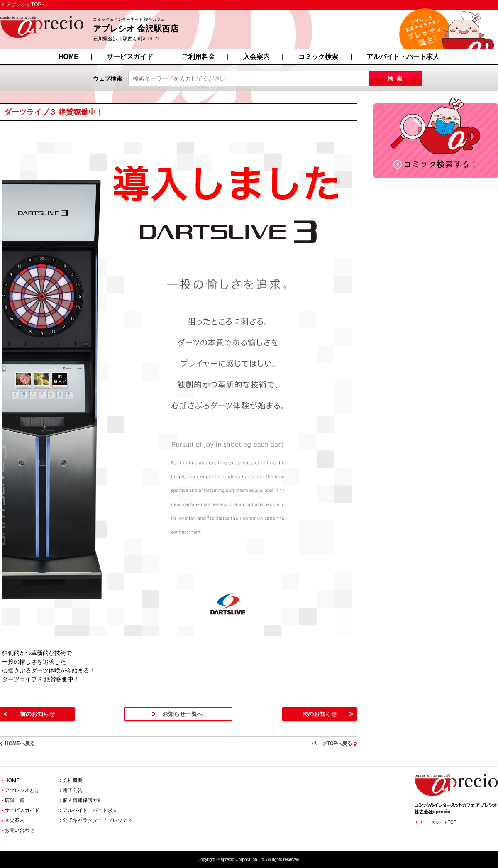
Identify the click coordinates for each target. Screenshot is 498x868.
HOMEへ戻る (20, 743)
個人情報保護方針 (83, 800)
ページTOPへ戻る (332, 743)
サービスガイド (130, 57)
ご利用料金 (198, 57)
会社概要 (73, 780)
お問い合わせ (20, 830)
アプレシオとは (22, 790)
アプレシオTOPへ (26, 5)
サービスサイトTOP (437, 822)
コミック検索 (318, 57)
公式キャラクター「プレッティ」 (100, 820)
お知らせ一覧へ (183, 714)
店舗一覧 (15, 800)
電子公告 (73, 790)
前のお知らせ (37, 714)
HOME (68, 57)
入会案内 (256, 57)
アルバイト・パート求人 (403, 57)
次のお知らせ (320, 714)
